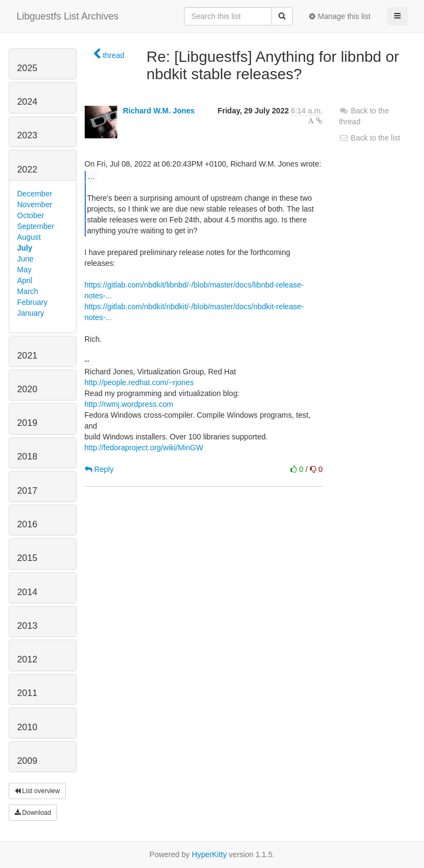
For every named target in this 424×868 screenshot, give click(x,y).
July (25, 248)
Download (33, 813)
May (24, 270)
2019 (27, 423)
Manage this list (340, 16)
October (31, 215)
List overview (37, 791)
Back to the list (369, 138)
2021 (27, 356)
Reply (99, 469)
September (36, 226)
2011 (27, 693)
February (33, 302)
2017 (27, 491)
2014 (27, 592)
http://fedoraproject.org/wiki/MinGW (144, 448)
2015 (27, 558)
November (35, 205)
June (26, 259)
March (28, 291)
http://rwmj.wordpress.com (129, 404)
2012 (27, 659)
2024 (27, 102)
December (35, 194)
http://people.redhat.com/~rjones (139, 382)
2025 (27, 68)
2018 (27, 457)
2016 (27, 524)
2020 (27, 389)
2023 (27, 135)
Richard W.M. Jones (159, 111)
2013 (27, 626)
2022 (27, 170)
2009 (27, 761)
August (29, 237)
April (25, 280)
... (91, 176)
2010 (27, 727)
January (31, 313)
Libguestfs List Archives (68, 16)
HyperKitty (209, 854)
